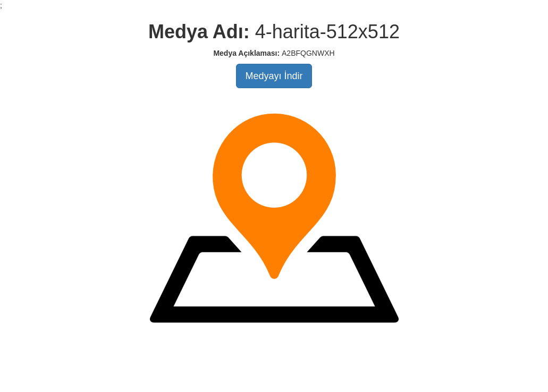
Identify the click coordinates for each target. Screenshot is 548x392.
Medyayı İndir (274, 76)
